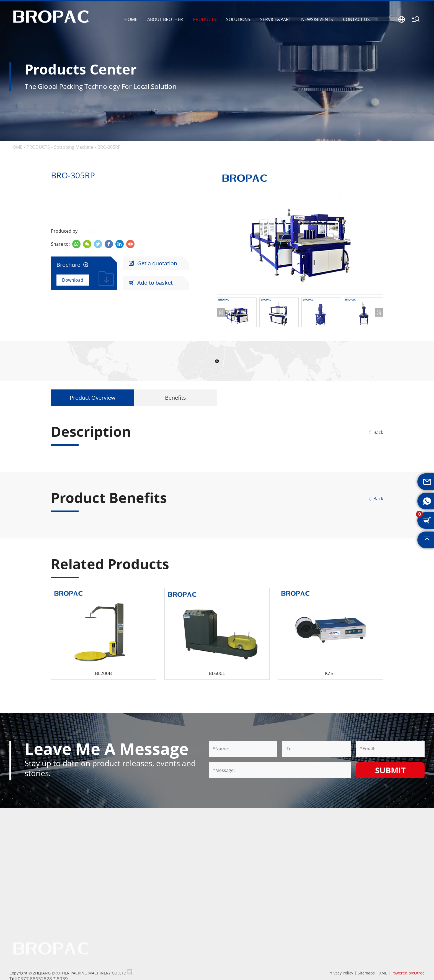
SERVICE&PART (276, 19)
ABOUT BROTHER (165, 19)
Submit (390, 770)
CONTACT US (356, 19)
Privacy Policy (341, 973)
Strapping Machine (74, 147)
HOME (131, 19)
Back (375, 432)
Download (73, 280)
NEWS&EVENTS (317, 19)
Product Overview (93, 398)
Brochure (73, 265)
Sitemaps (366, 973)
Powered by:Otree (408, 973)
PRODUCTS (205, 19)
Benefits (175, 398)
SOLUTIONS (238, 19)
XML (383, 973)
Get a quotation (153, 263)
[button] (221, 312)
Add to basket (151, 283)
